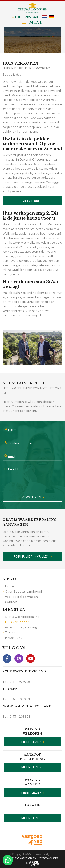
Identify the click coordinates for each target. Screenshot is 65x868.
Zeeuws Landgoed (43, 854)
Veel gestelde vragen (21, 596)
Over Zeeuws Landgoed (24, 591)
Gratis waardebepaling (22, 616)
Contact (11, 602)
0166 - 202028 (21, 699)
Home (10, 586)
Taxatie (11, 632)
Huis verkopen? (17, 622)
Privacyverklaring (48, 857)
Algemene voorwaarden (21, 857)
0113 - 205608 (20, 716)
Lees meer (31, 200)
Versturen (31, 497)
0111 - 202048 (20, 681)
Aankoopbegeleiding (21, 627)
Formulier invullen (31, 556)
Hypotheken (15, 637)
